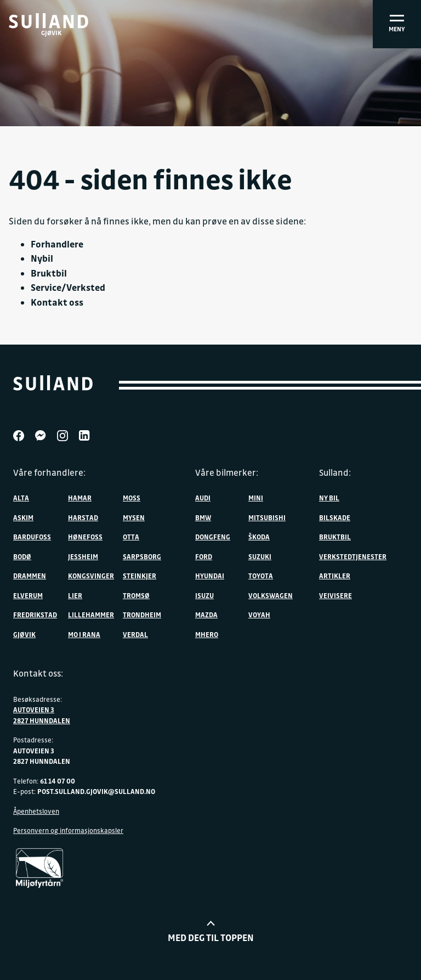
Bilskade (335, 517)
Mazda (206, 615)
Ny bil (329, 498)
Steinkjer (140, 576)
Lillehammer (91, 615)
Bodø (22, 556)
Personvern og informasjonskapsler (68, 830)
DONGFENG (213, 537)
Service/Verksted (68, 287)
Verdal (135, 634)
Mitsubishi (267, 517)
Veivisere (335, 595)
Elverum (28, 595)
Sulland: (335, 472)
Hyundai (210, 576)
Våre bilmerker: (227, 472)
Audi (203, 498)
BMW (203, 517)
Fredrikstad (35, 615)
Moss (132, 498)
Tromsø (136, 595)
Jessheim (83, 556)
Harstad (83, 517)
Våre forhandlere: (49, 472)
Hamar (80, 498)
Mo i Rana (84, 634)
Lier (75, 595)
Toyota (261, 576)
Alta (21, 498)
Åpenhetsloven (36, 811)
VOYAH (259, 615)
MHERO (207, 634)
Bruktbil (49, 273)
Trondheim (142, 615)
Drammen (30, 576)
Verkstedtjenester (353, 556)
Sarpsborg (142, 556)
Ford (204, 556)
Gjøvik (24, 634)
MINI (256, 498)
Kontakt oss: (38, 673)
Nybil (42, 258)
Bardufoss (32, 537)
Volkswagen (271, 595)
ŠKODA (259, 537)
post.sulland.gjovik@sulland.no (96, 791)
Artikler (335, 576)
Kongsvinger (91, 576)
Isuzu (204, 595)
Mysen (134, 517)
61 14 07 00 (58, 781)
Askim (23, 517)
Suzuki (260, 556)
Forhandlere (57, 244)
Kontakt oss (57, 302)
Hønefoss (85, 537)
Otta (131, 537)
